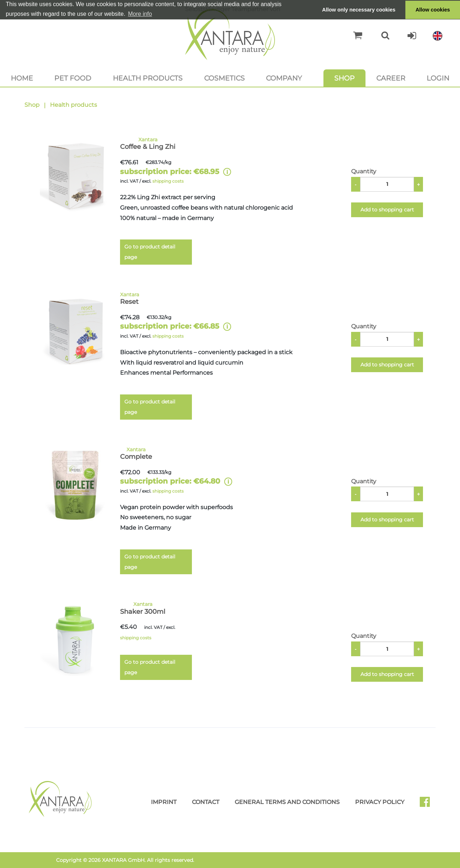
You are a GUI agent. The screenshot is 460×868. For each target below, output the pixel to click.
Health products (148, 78)
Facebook (428, 804)
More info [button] (140, 14)
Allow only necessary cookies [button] (359, 10)
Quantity (364, 171)
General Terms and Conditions (287, 802)
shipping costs (168, 181)
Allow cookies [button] (433, 10)
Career (391, 78)
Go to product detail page (150, 252)
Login (438, 78)
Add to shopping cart (387, 210)
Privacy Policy (380, 802)
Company (284, 78)
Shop (344, 78)
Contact (206, 802)
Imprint (164, 802)
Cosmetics (224, 78)
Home (22, 78)
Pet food (73, 78)
